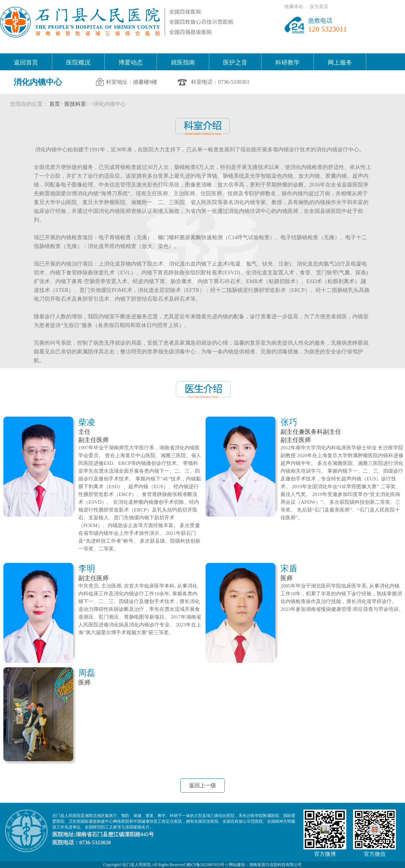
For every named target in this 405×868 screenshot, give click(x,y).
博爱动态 (131, 63)
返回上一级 (202, 785)
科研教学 (288, 63)
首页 (55, 104)
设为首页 (319, 7)
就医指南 (183, 63)
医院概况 (78, 63)
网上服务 (340, 63)
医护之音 (235, 63)
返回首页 (26, 63)
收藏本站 (294, 7)
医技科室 (75, 104)
